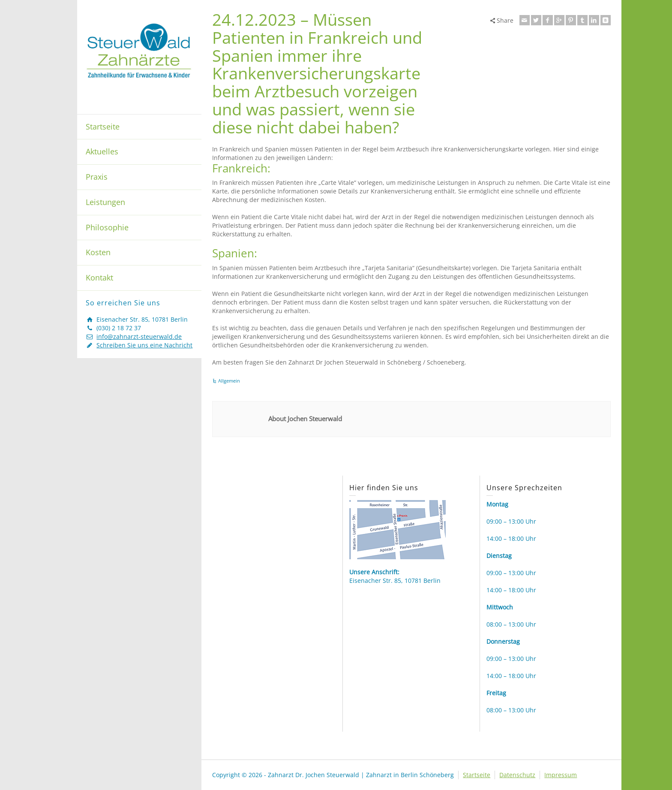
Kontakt (99, 277)
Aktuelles (102, 151)
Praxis (97, 177)
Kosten (98, 252)
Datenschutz (517, 775)
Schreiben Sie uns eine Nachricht (144, 345)
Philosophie (107, 227)
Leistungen (105, 202)
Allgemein (229, 381)
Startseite (103, 127)
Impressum (561, 775)
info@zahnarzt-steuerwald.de (139, 336)
